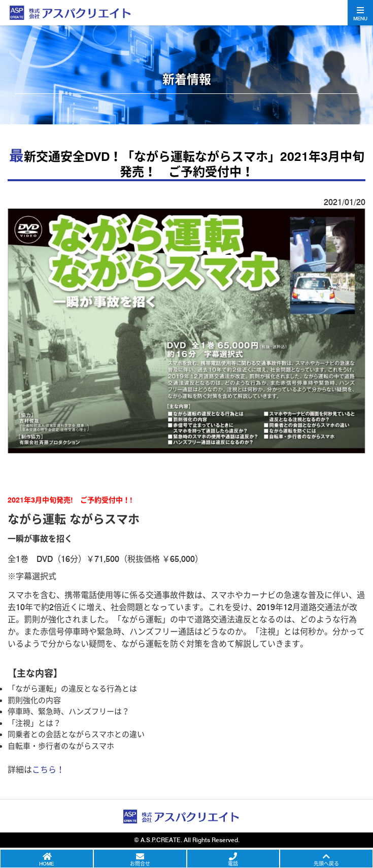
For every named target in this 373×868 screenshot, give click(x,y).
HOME (46, 863)
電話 (233, 863)
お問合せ (140, 863)
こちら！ (48, 770)
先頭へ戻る (326, 863)
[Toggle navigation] (360, 13)
